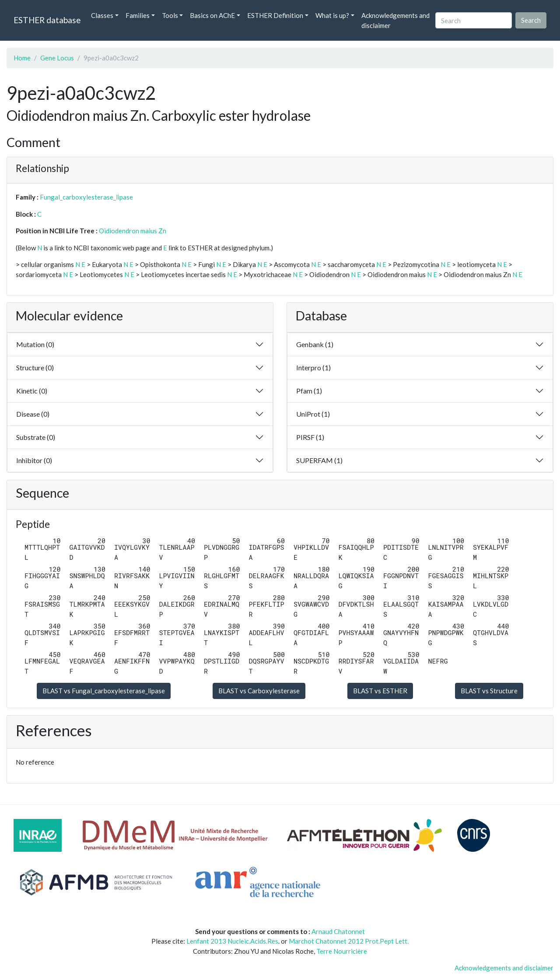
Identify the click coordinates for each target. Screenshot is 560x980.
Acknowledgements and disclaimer (395, 20)
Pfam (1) (309, 391)
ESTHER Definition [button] (275, 15)
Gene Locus (57, 58)
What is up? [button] (332, 15)
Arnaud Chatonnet (338, 931)
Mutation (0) (35, 344)
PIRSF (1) (310, 437)
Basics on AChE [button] (212, 15)
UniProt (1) (313, 414)
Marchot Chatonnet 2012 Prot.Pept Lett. (349, 941)
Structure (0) (35, 367)
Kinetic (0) (32, 391)
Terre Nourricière (342, 951)
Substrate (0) (36, 437)
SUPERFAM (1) (319, 460)
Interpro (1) (313, 367)
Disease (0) (33, 414)
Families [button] (138, 15)
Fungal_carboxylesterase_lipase (86, 197)
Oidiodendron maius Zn (133, 231)
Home (22, 58)
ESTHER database (47, 20)
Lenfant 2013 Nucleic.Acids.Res (232, 941)
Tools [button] (170, 15)
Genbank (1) (315, 344)
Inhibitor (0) (34, 460)
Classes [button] (102, 15)
